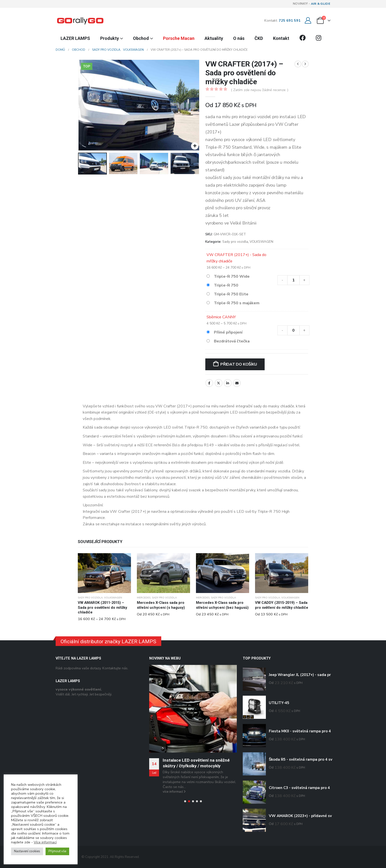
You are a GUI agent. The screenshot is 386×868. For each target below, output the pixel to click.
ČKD (259, 38)
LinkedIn (228, 383)
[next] (305, 64)
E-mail (237, 383)
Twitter (219, 383)
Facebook (209, 383)
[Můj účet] (308, 21)
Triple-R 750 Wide (232, 276)
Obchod (141, 38)
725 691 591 (290, 20)
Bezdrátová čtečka (232, 341)
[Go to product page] (104, 573)
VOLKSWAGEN (261, 242)
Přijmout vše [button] (57, 851)
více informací (174, 792)
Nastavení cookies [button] (27, 851)
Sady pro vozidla (235, 242)
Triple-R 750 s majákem (237, 303)
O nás (239, 38)
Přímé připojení (228, 332)
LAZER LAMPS (75, 38)
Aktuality (214, 38)
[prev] (298, 64)
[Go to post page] (193, 709)
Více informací (45, 842)
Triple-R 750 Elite (231, 294)
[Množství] (293, 280)
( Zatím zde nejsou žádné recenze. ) (260, 90)
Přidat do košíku (239, 364)
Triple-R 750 (226, 285)
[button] (185, 801)
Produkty (110, 38)
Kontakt (281, 38)
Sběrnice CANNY (221, 317)
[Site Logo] (80, 20)
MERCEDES (144, 598)
